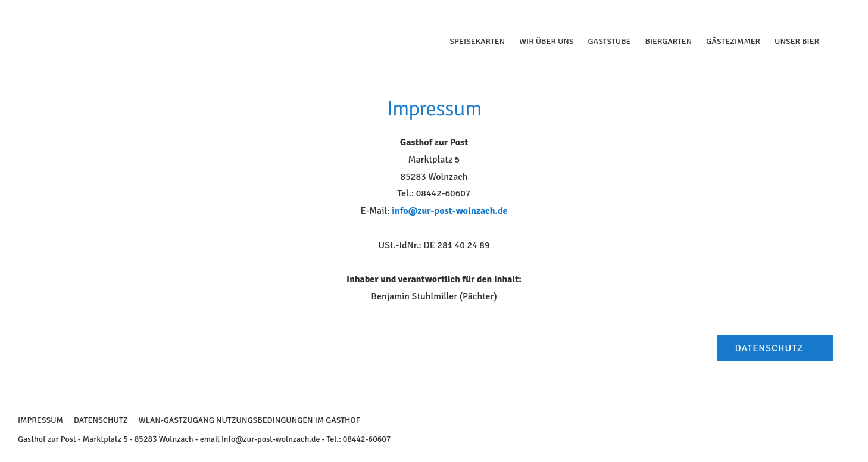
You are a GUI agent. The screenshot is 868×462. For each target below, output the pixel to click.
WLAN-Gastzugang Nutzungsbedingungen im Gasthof (249, 420)
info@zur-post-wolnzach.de (449, 211)
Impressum (40, 420)
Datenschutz (101, 420)
